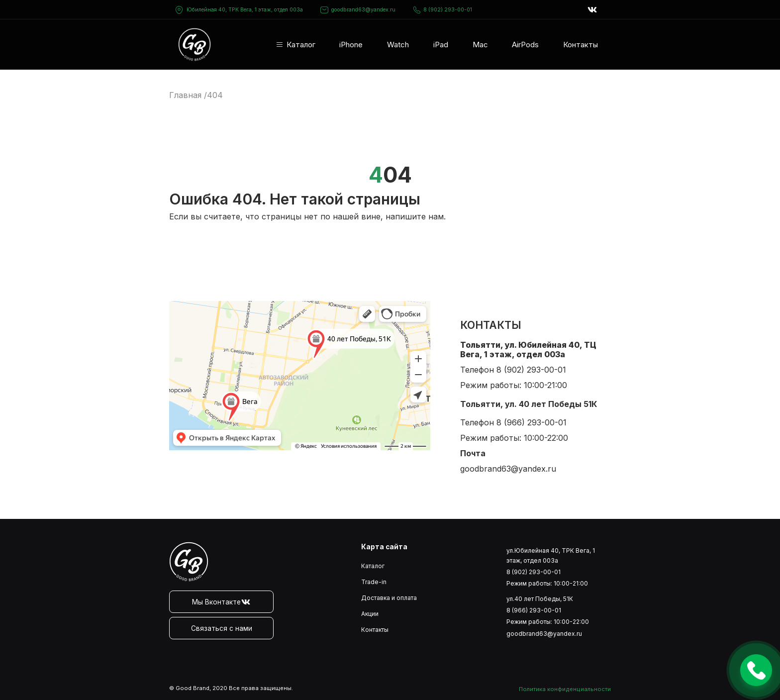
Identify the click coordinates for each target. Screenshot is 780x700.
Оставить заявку (756, 670)
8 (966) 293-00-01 (532, 422)
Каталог (301, 45)
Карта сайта (384, 547)
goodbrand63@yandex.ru (358, 10)
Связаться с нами (222, 628)
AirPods (525, 45)
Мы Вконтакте (221, 602)
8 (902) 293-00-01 (442, 10)
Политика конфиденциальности (565, 689)
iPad (441, 45)
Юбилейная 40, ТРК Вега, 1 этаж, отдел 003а (245, 10)
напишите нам (415, 216)
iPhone (351, 45)
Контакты (581, 45)
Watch (398, 45)
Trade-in (374, 582)
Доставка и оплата (389, 598)
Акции (370, 614)
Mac (480, 45)
